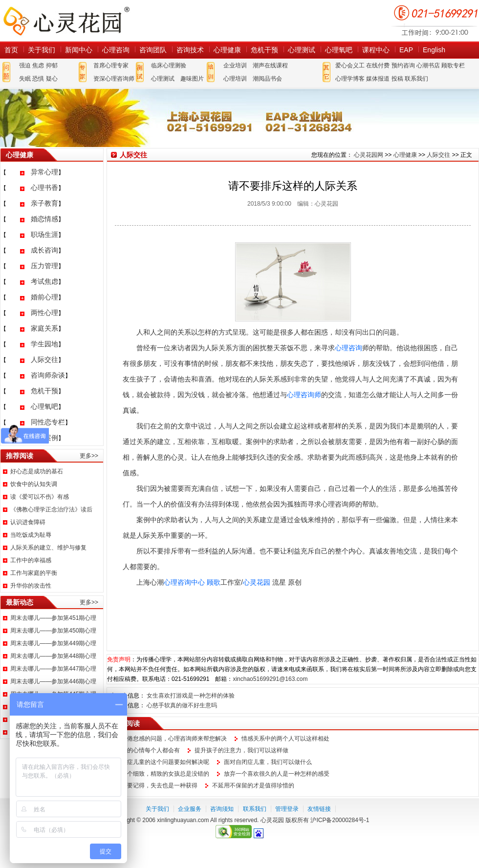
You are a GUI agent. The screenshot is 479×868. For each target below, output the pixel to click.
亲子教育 (44, 203)
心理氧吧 (339, 50)
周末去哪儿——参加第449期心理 (53, 643)
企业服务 (190, 809)
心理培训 (235, 79)
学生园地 (44, 344)
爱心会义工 (350, 65)
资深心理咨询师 (114, 79)
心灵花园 (257, 582)
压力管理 (44, 266)
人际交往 (44, 360)
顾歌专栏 (453, 65)
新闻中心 (79, 50)
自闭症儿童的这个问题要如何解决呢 (162, 762)
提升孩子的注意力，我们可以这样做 (241, 750)
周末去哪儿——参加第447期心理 (53, 669)
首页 (11, 50)
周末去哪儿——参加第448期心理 (53, 656)
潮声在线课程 (270, 65)
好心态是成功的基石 (37, 471)
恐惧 (38, 79)
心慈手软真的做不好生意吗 (182, 705)
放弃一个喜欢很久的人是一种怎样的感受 (277, 774)
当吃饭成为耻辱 (31, 535)
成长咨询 (44, 250)
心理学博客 (350, 79)
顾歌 (214, 582)
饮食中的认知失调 (34, 484)
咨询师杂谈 (48, 375)
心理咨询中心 (184, 582)
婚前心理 (44, 297)
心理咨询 (116, 50)
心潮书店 (428, 65)
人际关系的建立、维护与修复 (48, 548)
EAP (406, 50)
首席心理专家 (111, 65)
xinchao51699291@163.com (270, 679)
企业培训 (235, 65)
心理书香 (44, 188)
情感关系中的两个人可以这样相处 (285, 739)
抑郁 (52, 65)
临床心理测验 (169, 65)
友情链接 (319, 809)
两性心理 (44, 313)
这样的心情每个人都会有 (148, 750)
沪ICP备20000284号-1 (340, 820)
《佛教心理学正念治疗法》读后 (51, 509)
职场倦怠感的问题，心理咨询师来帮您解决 (171, 739)
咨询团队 (153, 50)
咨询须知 (222, 809)
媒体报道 (378, 79)
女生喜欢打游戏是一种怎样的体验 (191, 696)
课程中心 (376, 50)
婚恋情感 (44, 219)
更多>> (89, 456)
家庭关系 (44, 328)
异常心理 (44, 172)
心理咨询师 (304, 395)
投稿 (397, 79)
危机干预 (264, 50)
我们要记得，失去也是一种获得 (156, 785)
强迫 (25, 65)
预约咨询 (403, 65)
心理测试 (302, 50)
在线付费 (378, 65)
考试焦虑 (44, 281)
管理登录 (287, 809)
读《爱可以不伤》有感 (40, 497)
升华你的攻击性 (31, 586)
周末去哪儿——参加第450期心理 (53, 631)
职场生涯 (44, 234)
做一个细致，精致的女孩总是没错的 (162, 774)
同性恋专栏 (48, 422)
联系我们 (416, 79)
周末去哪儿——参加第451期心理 (53, 618)
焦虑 (38, 65)
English (434, 50)
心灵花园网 (66, 21)
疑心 (52, 79)
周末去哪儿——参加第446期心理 (53, 681)
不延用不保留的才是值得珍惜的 (253, 785)
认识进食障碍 (28, 522)
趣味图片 (192, 79)
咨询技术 (190, 50)
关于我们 (42, 50)
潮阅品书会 (267, 79)
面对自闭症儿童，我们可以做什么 (268, 762)
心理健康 (227, 50)
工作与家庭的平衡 (34, 573)
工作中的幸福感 (31, 560)
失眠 (25, 79)
